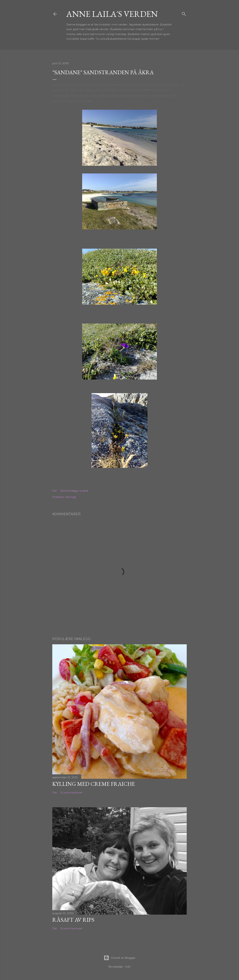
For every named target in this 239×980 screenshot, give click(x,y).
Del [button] (54, 491)
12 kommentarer (71, 792)
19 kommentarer (71, 928)
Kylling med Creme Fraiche (94, 784)
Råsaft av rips (73, 920)
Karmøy (71, 497)
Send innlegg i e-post (74, 491)
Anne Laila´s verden (112, 14)
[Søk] (184, 13)
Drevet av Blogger (120, 958)
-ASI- (128, 967)
